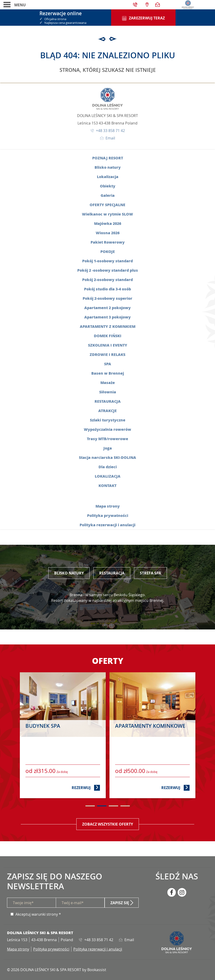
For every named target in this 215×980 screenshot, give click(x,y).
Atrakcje (107, 411)
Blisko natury (108, 167)
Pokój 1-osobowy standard (107, 261)
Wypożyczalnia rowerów (107, 429)
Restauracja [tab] (112, 573)
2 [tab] (102, 806)
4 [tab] (125, 806)
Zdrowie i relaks (107, 354)
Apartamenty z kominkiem (108, 326)
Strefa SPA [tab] (150, 573)
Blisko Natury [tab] (69, 573)
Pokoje (108, 251)
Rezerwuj (86, 788)
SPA (108, 364)
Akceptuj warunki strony (37, 914)
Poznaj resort (108, 158)
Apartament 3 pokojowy (107, 317)
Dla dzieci (108, 467)
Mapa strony (108, 506)
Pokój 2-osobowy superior (107, 298)
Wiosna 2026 (108, 233)
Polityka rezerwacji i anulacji (107, 525)
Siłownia (108, 392)
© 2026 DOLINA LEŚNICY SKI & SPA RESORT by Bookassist (57, 970)
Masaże (108, 382)
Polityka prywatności (108, 515)
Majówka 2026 (108, 223)
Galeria (108, 195)
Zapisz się (120, 903)
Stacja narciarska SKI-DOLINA (107, 457)
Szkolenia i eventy (108, 345)
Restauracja (108, 401)
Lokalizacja (108, 177)
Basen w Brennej (108, 373)
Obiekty (108, 186)
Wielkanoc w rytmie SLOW (107, 214)
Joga (108, 448)
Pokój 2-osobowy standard (107, 280)
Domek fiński (108, 336)
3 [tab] (113, 806)
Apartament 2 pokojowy (107, 308)
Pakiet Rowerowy (108, 242)
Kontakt (107, 485)
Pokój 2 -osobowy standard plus (108, 270)
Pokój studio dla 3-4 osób (107, 289)
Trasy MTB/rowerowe (107, 439)
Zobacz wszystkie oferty (108, 824)
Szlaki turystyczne (108, 420)
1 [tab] (90, 806)
